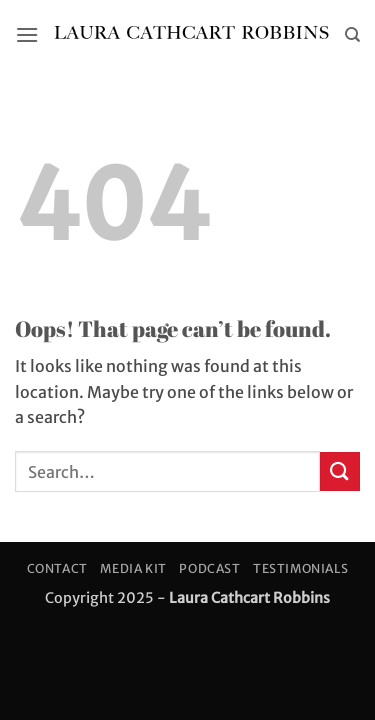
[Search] (352, 35)
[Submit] (340, 471)
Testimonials (300, 568)
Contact (57, 568)
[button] (27, 34)
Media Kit (133, 568)
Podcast (209, 568)
